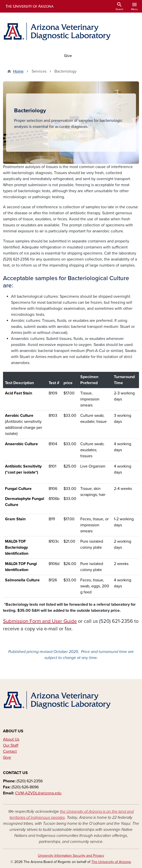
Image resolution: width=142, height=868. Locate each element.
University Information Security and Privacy (71, 856)
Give (68, 56)
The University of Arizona (111, 862)
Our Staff (11, 745)
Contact (10, 751)
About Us (11, 739)
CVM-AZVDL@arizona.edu (38, 793)
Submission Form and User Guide (40, 621)
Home (18, 71)
